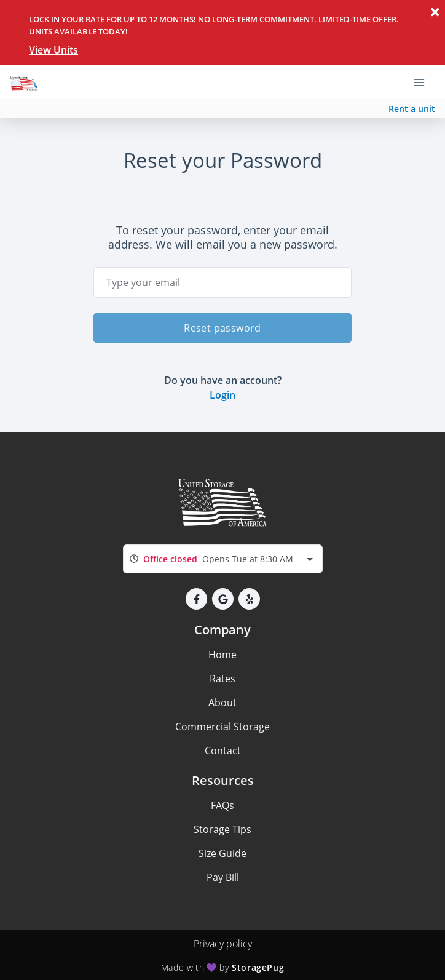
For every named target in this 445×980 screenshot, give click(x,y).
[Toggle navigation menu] (424, 82)
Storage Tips (222, 829)
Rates (222, 679)
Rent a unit (412, 109)
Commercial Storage (222, 727)
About (222, 703)
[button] (196, 599)
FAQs (222, 805)
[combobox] (223, 559)
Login (222, 395)
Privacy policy (223, 944)
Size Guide (222, 853)
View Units (53, 50)
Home (222, 655)
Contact (223, 751)
